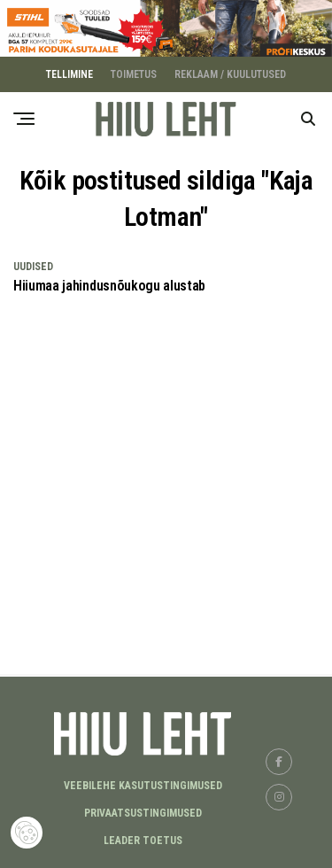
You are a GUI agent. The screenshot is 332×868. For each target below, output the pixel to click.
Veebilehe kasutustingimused (143, 785)
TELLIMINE (69, 74)
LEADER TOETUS (143, 840)
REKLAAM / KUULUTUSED (230, 74)
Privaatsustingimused (143, 812)
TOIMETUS (134, 74)
